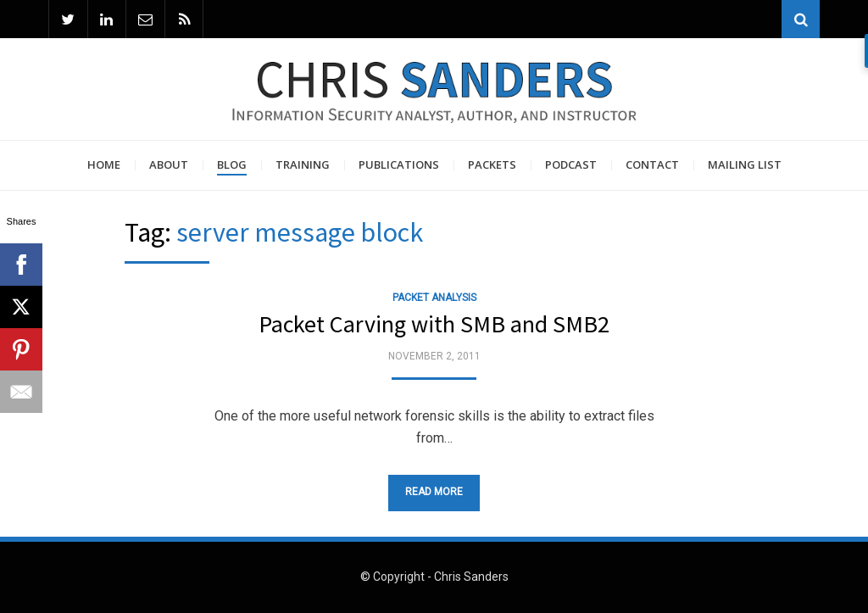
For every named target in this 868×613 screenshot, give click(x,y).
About (169, 164)
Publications (399, 164)
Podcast (571, 164)
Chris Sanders (471, 577)
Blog (232, 164)
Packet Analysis (434, 298)
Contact (652, 164)
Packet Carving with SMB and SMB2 (434, 325)
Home (104, 164)
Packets (492, 164)
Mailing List (745, 164)
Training (303, 164)
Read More (434, 492)
